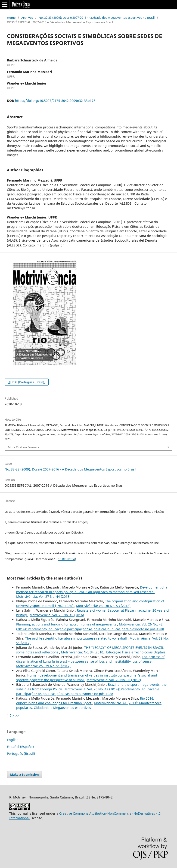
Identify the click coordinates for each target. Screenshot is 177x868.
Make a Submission (25, 774)
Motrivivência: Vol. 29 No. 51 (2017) (43, 666)
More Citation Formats (23, 447)
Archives (27, 18)
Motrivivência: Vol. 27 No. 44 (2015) (43, 596)
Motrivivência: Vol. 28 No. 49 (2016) (57, 615)
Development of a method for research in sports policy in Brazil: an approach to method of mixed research (92, 590)
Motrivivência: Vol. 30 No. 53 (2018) (103, 606)
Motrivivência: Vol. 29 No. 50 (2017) (114, 680)
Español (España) (20, 747)
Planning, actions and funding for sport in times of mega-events (67, 624)
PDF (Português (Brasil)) (28, 382)
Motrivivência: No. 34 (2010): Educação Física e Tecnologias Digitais (113, 652)
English (13, 740)
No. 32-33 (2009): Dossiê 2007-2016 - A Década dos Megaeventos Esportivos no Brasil (97, 18)
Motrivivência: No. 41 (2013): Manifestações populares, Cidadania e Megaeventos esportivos (89, 705)
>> (17, 715)
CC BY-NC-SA (66, 559)
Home (11, 18)
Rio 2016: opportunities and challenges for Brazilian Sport (85, 701)
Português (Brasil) (21, 754)
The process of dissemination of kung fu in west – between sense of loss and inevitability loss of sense (90, 659)
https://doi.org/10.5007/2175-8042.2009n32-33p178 (55, 101)
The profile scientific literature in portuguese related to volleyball (76, 638)
